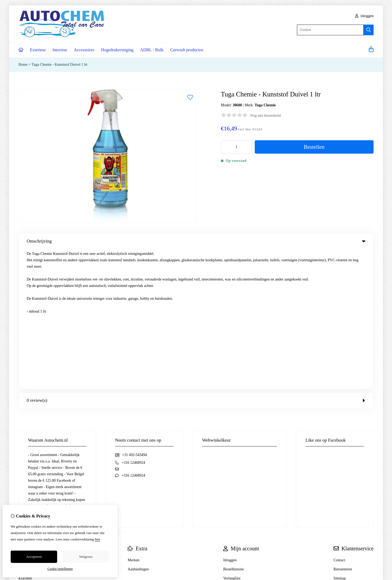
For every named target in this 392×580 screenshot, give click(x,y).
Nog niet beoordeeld (265, 116)
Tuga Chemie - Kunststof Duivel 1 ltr (59, 65)
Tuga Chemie (265, 105)
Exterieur (38, 50)
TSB (371, 491)
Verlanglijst (232, 438)
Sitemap (340, 438)
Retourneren (343, 429)
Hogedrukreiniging (117, 50)
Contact (339, 420)
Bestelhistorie (234, 429)
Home (23, 65)
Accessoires (84, 50)
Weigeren (86, 557)
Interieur (60, 50)
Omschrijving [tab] (196, 241)
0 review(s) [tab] (196, 260)
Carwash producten (187, 50)
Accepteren (34, 557)
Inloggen (230, 420)
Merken (134, 420)
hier (97, 539)
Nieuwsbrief (232, 447)
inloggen (364, 16)
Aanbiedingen (138, 429)
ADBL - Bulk (152, 50)
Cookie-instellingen (60, 569)
